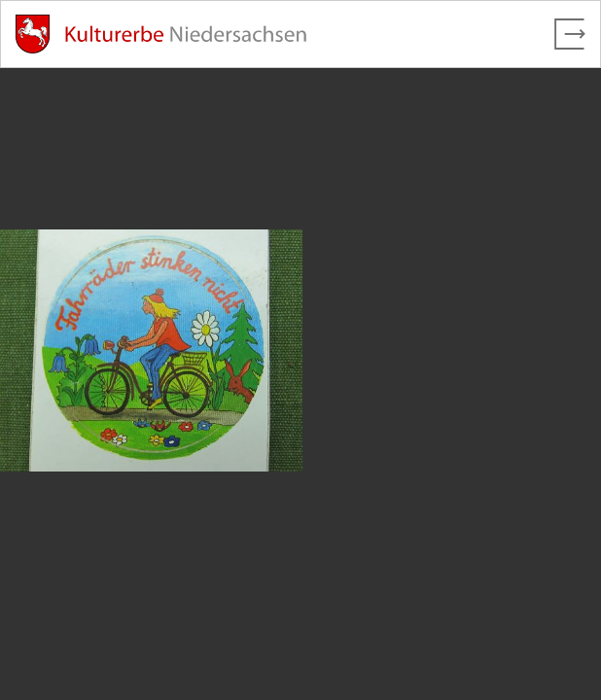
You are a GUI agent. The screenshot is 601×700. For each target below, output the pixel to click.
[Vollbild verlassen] (570, 34)
